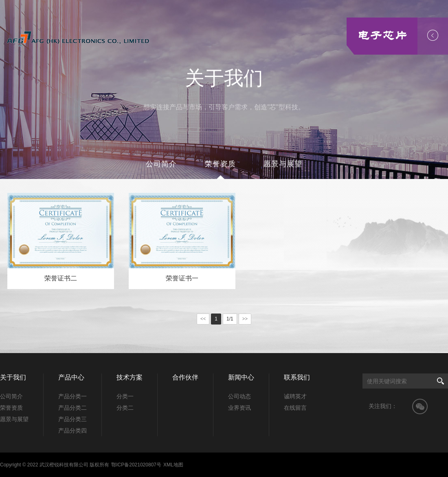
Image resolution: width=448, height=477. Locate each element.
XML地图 (173, 465)
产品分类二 (72, 408)
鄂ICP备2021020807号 (136, 465)
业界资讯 (239, 408)
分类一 (125, 396)
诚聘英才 (295, 396)
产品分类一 (72, 396)
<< (203, 319)
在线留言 (295, 408)
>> (245, 319)
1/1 (230, 319)
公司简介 (161, 164)
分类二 (125, 408)
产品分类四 (72, 431)
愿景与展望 (283, 164)
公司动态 (239, 396)
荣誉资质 (220, 164)
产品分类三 (72, 419)
